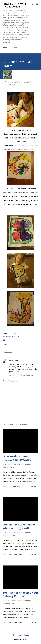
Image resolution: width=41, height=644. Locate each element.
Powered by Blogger (21, 635)
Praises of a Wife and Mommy (15, 5)
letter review (14, 334)
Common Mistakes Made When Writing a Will (19, 526)
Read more (34, 486)
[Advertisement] (20, 403)
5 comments (15, 486)
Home (5, 47)
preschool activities (11, 337)
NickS (26, 639)
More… (15, 47)
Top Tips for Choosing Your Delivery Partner (20, 594)
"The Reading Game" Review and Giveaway (17, 458)
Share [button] (5, 344)
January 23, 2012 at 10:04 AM (21, 375)
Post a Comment (10, 381)
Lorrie (12, 360)
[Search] (32, 4)
